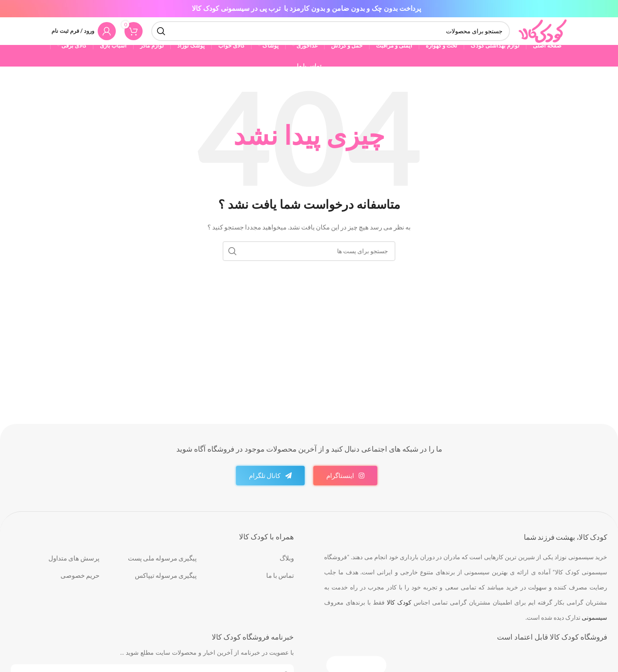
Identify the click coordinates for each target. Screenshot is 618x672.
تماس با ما (280, 587)
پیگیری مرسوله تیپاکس (166, 587)
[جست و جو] (330, 37)
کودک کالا (399, 614)
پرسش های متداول (74, 570)
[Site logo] (542, 36)
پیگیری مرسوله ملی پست (162, 570)
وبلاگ (287, 570)
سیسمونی (594, 629)
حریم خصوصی (80, 587)
